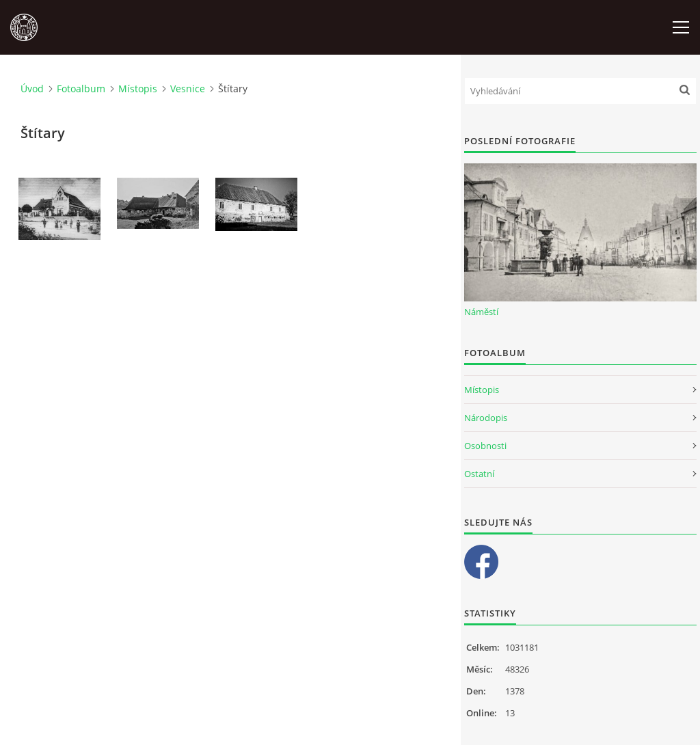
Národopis (486, 418)
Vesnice (188, 89)
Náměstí (481, 312)
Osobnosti (485, 446)
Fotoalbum (81, 89)
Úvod (32, 89)
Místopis (138, 89)
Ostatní (479, 474)
